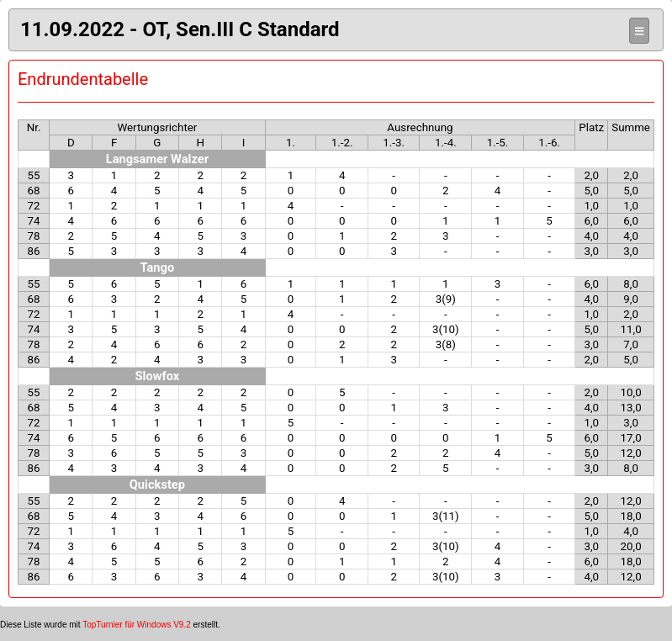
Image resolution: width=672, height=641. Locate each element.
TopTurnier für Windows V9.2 (137, 625)
